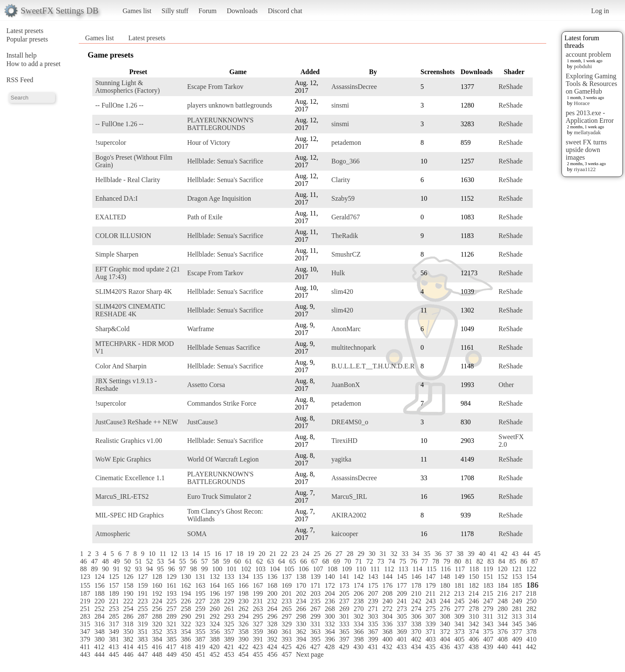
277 (459, 609)
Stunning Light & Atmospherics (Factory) (127, 87)
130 (186, 577)
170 (301, 585)
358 (243, 632)
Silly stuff (175, 11)
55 (183, 561)
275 (431, 609)
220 (100, 601)
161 (171, 585)
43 (515, 554)
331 (315, 624)
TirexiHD (345, 441)
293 (229, 616)
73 (381, 561)
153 (517, 577)
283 (85, 616)
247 (488, 601)
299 (315, 616)
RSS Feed (20, 80)
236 (330, 601)
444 (100, 654)
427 (315, 647)
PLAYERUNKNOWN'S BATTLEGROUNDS (220, 124)
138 (301, 577)
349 (114, 632)
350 (128, 632)
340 (445, 624)
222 (128, 601)
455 (258, 654)
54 (171, 561)
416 (157, 647)
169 (287, 585)
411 (85, 647)
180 (445, 585)
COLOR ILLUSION (123, 236)
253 (114, 609)
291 (200, 616)
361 (287, 632)
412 (99, 647)
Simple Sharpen (117, 254)
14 (196, 554)
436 (445, 647)
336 (387, 624)
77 (425, 561)
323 (200, 624)
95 (160, 569)
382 (128, 639)
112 (389, 569)
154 (531, 577)
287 (143, 616)
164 (215, 585)
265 (287, 609)
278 (474, 609)
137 (287, 577)
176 (387, 585)
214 (473, 593)
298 (301, 616)
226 (186, 601)
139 (315, 577)
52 (149, 561)
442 (531, 647)
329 (287, 624)
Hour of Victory (209, 142)
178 (416, 585)
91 (116, 569)
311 (488, 616)
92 (127, 569)
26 (328, 554)
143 (373, 577)
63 (271, 561)
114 (417, 569)
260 (215, 609)
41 (493, 554)
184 (503, 585)
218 (531, 593)
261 (229, 609)
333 (344, 624)
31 (383, 554)
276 (445, 609)
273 (402, 609)
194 (186, 593)
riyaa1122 (585, 169)
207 (373, 593)
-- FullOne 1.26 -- (119, 105)
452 (215, 654)
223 (143, 601)
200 (272, 593)
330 (301, 624)
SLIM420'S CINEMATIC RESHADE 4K (130, 310)
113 (403, 569)
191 (143, 593)
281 (517, 609)
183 (488, 585)
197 (229, 593)
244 (445, 601)
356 (215, 632)
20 (262, 554)
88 (83, 569)
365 (344, 632)
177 (402, 585)
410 (531, 639)
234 (301, 601)
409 (517, 639)
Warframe (201, 329)
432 (387, 647)
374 (474, 632)
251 (85, 609)
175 (373, 585)
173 (344, 585)
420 (214, 647)
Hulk (338, 273)
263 (258, 609)
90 (105, 569)
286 (128, 616)
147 (431, 577)
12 (174, 554)
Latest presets (25, 31)
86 (524, 561)
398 (359, 639)
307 (431, 616)
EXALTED (111, 217)
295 (258, 616)
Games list (137, 11)
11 (163, 554)
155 (85, 585)
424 (272, 647)
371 (431, 632)
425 (286, 647)
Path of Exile (205, 217)
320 (157, 624)
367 (373, 632)
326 (243, 624)
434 (416, 647)
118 (474, 569)
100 (217, 569)
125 (114, 577)
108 (332, 569)
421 (229, 647)
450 (186, 654)
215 (488, 593)
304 (387, 616)
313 (517, 616)
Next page (310, 654)
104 (275, 569)
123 (85, 577)
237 (344, 601)
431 (373, 647)
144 (387, 577)
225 (171, 601)
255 (143, 609)
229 (229, 601)
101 (232, 569)
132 (215, 577)
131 (200, 577)
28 (350, 554)
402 (416, 639)
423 (257, 647)
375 (488, 632)
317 (114, 624)
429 (344, 647)
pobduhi (583, 66)
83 (491, 561)
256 (157, 609)
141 (344, 577)
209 (402, 593)
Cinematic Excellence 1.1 (130, 478)
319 (143, 624)
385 (171, 639)
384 (157, 639)
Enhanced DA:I (116, 198)
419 (200, 647)
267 (315, 609)
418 (185, 647)
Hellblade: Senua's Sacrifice (225, 161)
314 (531, 616)
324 (215, 624)
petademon (346, 142)
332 (330, 624)
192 (157, 593)
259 (200, 609)
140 (330, 577)
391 (258, 639)
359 (258, 632)
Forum (208, 11)
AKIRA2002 (349, 515)
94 (149, 569)
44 (526, 554)
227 (200, 601)
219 (85, 601)
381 (114, 639)
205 (344, 593)
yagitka (342, 459)
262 (243, 609)
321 (171, 624)
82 (480, 561)
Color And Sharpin (121, 366)
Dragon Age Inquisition (219, 198)
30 (372, 554)
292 (215, 616)
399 (373, 639)
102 (246, 569)
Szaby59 (343, 198)
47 (94, 561)
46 (83, 561)
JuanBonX (346, 385)
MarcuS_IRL (349, 496)
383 (143, 639)
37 (449, 554)
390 (243, 639)
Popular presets (27, 39)
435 (430, 647)
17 (229, 554)
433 (401, 647)
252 (100, 609)
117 (460, 569)
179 (431, 585)
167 (258, 585)
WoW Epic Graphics (123, 459)
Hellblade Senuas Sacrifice (224, 347)
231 (258, 601)
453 (229, 654)
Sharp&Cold (112, 329)
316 (100, 624)
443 (85, 654)
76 (414, 561)
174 (359, 585)
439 (488, 647)
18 (240, 554)
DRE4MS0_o (350, 422)
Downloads (242, 11)
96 (171, 569)
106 (304, 569)
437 (459, 647)
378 (531, 632)
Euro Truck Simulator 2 (219, 496)
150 (474, 577)
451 (200, 654)
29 (361, 554)
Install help (22, 55)
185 (517, 585)
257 (171, 609)
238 (359, 601)
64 (282, 561)
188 (100, 593)
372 (445, 632)
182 (474, 585)
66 (304, 561)
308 (445, 616)
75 (403, 561)
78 (436, 561)
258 (186, 609)
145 (402, 577)
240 (387, 601)
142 (359, 577)
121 (517, 569)
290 (186, 616)
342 (474, 624)
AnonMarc (346, 329)
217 (517, 593)
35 (427, 554)
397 (344, 639)
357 (229, 632)
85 (513, 561)
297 (287, 616)
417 (171, 647)
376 (503, 632)
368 (387, 632)
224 (157, 601)
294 (243, 616)
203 (315, 593)
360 (272, 632)
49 (116, 561)
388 (215, 639)
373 (459, 632)
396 (330, 639)
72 (370, 561)
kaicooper (345, 534)
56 (194, 561)
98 (194, 569)
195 (200, 593)
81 (469, 561)
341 (459, 624)
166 (243, 585)
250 (531, 601)
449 (171, 654)
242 (416, 601)
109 (347, 569)
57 (205, 561)
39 (471, 554)
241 (402, 601)
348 (100, 632)
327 (258, 624)
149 (459, 577)
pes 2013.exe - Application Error (590, 117)
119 (488, 569)
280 (503, 609)
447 (143, 654)
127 (143, 577)
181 (459, 585)
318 (128, 624)
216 (502, 593)
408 (503, 639)
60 (238, 561)
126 (128, 577)
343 (488, 624)
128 (157, 577)
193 (171, 593)
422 (243, 647)
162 (186, 585)
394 (301, 639)
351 (143, 632)
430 (358, 647)
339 (431, 624)
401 (402, 639)
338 (416, 624)
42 (504, 554)
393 (287, 639)
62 (260, 561)
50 (127, 561)
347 (85, 632)
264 (272, 609)
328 (272, 624)
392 (272, 639)
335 (373, 624)
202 (301, 593)
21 (273, 554)
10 (152, 554)
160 (157, 585)
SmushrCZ (346, 254)
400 (387, 639)
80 (458, 561)
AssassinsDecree (354, 87)
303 (373, 616)
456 (272, 654)
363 (315, 632)
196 (215, 593)
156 (100, 585)
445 (114, 654)
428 (329, 647)
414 (128, 647)
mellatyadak (587, 132)
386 (186, 639)
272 (387, 609)
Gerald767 (346, 217)
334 (359, 624)
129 (171, 577)
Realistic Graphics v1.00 (129, 441)
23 (295, 554)
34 (416, 554)
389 (229, 639)
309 (459, 616)
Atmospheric (113, 534)
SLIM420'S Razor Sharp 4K (134, 292)
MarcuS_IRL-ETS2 (122, 496)
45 (537, 554)
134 (243, 577)
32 (394, 554)
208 (387, 593)
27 (339, 554)
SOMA (197, 534)
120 (502, 569)
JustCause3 (202, 422)
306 (416, 616)
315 (85, 624)
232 (272, 601)
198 (243, 593)
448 (157, 654)
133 (229, 577)
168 (272, 585)
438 (473, 647)
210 (416, 593)
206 (359, 593)
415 (142, 647)
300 (330, 616)
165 (229, 585)
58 (216, 561)
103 (260, 569)
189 (114, 593)
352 (157, 632)
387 (200, 639)
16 (218, 554)
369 (402, 632)
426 (301, 647)
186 (532, 585)
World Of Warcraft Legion (223, 459)
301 (344, 616)
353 (171, 632)
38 (460, 554)
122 (531, 569)
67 (315, 561)
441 (517, 647)
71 (359, 561)
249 (517, 601)
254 (128, 609)
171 (315, 585)
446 (128, 654)
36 (438, 554)
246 (474, 601)
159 (143, 585)
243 (431, 601)
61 (249, 561)
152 (503, 577)
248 (503, 601)
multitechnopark (354, 347)
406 (474, 639)
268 (330, 609)
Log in (600, 11)
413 (113, 647)
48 (105, 561)
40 (482, 554)
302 (359, 616)
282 (531, 609)
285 (114, 616)
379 (85, 639)
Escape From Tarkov (215, 87)
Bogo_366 (346, 161)
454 (243, 654)
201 (287, 593)
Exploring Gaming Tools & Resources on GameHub (592, 84)
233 (287, 601)
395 (315, 639)
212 (445, 593)
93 (138, 569)
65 (293, 561)
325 (229, 624)
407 (488, 639)
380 (100, 639)
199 (258, 593)
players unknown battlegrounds (230, 105)
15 (207, 554)
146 (416, 577)
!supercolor (111, 142)
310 (474, 616)
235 (315, 601)
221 (114, 601)
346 (531, 624)
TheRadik (345, 236)
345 (517, 624)
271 (373, 609)
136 (272, 577)
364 (330, 632)
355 (200, 632)
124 (100, 577)
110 (361, 569)
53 (160, 561)
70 (348, 561)
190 (128, 593)
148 (445, 577)
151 (488, 577)
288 (157, 616)
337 (402, 624)
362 (301, 632)
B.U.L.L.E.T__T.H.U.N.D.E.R (373, 366)
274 (416, 609)
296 (272, 616)
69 (337, 561)
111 (375, 569)
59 (227, 561)
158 (128, 585)
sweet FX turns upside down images (586, 150)
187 (85, 593)
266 (301, 609)
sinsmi (340, 105)
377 (517, 632)
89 (94, 569)
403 (431, 639)
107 (318, 569)
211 (430, 593)
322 (186, 624)
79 (447, 561)
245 (459, 601)
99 (205, 569)
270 (359, 609)
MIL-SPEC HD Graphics (130, 515)
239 (373, 601)
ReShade (510, 87)
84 (502, 561)
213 (459, 593)
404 (445, 639)
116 (446, 569)
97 (183, 569)
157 (114, 585)
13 (185, 554)
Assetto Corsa (206, 385)
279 (488, 609)
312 (502, 616)
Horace (582, 103)
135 (258, 577)
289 (171, 616)
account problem (588, 54)
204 (330, 593)
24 (306, 554)
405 (459, 639)
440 (502, 647)
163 (200, 585)
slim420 (343, 292)
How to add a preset (33, 64)
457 (287, 654)
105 (289, 569)
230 (243, 601)
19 (251, 554)
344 (503, 624)
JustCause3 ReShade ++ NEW (137, 422)
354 (186, 632)
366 (359, 632)
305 (402, 616)
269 (344, 609)
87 (535, 561)
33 (405, 554)
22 (284, 554)
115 (431, 569)
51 (138, 561)
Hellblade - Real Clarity (128, 180)
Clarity (341, 180)
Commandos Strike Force (222, 403)
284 (100, 616)
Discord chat (285, 11)
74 (392, 561)
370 (416, 632)
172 (330, 585)
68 (326, 561)
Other (506, 385)
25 (317, 554)
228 (215, 601)
